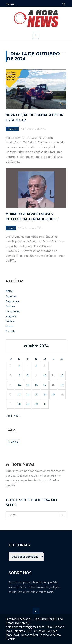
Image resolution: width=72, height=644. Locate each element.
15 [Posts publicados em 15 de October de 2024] (28, 385)
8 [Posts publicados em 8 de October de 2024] (28, 375)
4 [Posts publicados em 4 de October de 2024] (36, 366)
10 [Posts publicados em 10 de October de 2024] (45, 375)
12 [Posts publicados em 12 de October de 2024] (62, 375)
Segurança (12, 301)
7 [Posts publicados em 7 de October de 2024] (19, 375)
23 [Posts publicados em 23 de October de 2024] (36, 395)
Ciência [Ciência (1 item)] (13, 442)
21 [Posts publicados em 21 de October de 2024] (19, 395)
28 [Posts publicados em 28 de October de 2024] (19, 404)
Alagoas (12, 129)
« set (9, 416)
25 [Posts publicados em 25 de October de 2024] (53, 395)
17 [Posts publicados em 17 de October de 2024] (45, 385)
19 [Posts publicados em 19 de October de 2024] (62, 385)
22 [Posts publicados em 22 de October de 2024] (28, 395)
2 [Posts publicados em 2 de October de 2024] (19, 366)
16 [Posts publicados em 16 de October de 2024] (36, 385)
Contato (11, 331)
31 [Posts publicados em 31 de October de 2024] (45, 404)
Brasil (11, 228)
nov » (17, 416)
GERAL (10, 291)
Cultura (10, 306)
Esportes (11, 296)
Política (10, 321)
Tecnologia (13, 311)
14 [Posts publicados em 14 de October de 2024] (19, 385)
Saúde (10, 326)
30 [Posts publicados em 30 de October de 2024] (36, 404)
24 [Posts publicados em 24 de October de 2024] (45, 395)
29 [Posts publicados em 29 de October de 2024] (28, 404)
